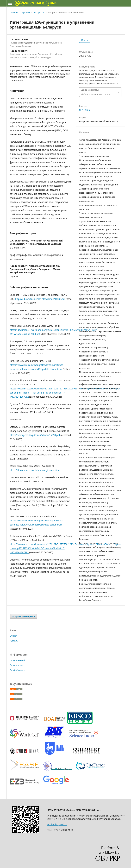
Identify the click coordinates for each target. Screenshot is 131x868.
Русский (14, 641)
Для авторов (16, 665)
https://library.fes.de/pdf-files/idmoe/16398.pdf (40, 299)
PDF (86, 40)
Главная (14, 12)
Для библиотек (17, 670)
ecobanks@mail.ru (57, 824)
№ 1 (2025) (39, 12)
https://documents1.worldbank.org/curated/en (35, 470)
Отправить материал (23, 616)
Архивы (26, 12)
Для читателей (17, 660)
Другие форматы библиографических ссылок (96, 92)
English (14, 636)
